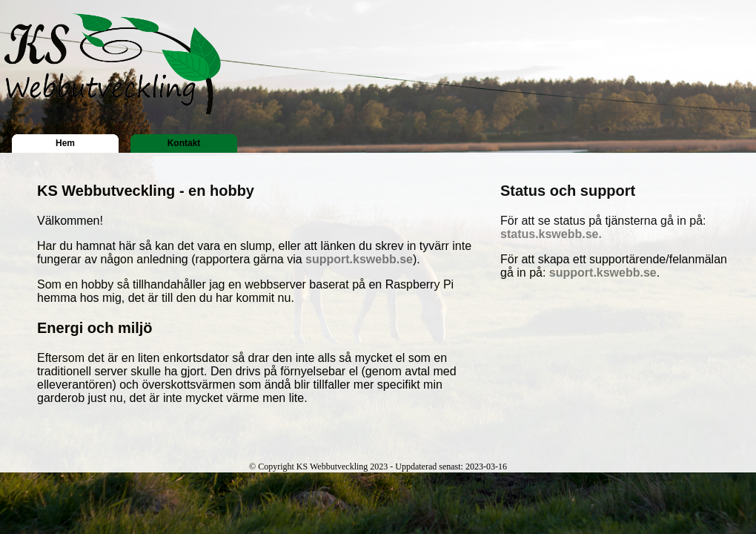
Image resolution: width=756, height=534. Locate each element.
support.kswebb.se (359, 259)
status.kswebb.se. (551, 234)
